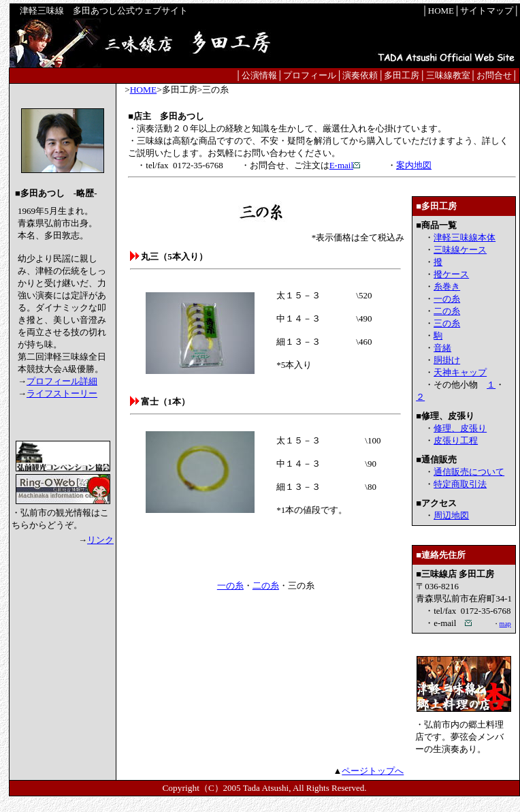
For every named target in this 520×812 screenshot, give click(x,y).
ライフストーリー (62, 393)
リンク (100, 540)
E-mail (345, 165)
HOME (441, 11)
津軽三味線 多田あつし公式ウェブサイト (106, 11)
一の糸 (230, 585)
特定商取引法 (460, 484)
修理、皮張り (460, 428)
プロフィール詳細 (62, 381)
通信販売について (469, 472)
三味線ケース (460, 250)
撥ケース (451, 274)
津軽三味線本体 (465, 237)
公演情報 (259, 75)
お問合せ (494, 75)
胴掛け (447, 360)
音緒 (442, 348)
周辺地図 (451, 515)
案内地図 (414, 165)
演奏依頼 (360, 75)
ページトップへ (373, 771)
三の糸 (447, 323)
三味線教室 (448, 75)
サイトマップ (487, 11)
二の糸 (266, 585)
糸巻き (447, 286)
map (505, 624)
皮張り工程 (456, 440)
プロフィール (310, 75)
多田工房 (402, 75)
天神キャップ (460, 372)
